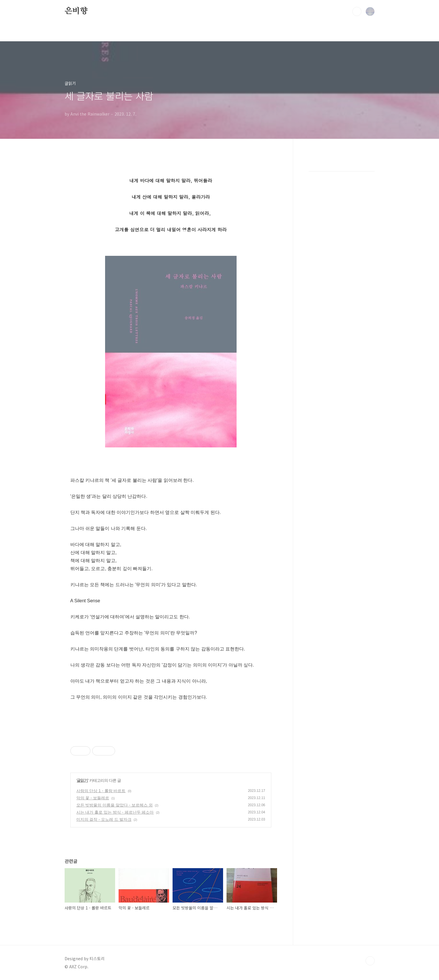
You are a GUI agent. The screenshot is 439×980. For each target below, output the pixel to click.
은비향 (76, 11)
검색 (357, 11)
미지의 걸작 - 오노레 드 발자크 (104, 819)
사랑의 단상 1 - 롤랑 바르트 (101, 791)
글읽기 (82, 780)
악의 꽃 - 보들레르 (93, 798)
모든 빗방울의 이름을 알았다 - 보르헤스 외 (115, 805)
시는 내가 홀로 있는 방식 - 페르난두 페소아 (115, 812)
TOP (370, 961)
